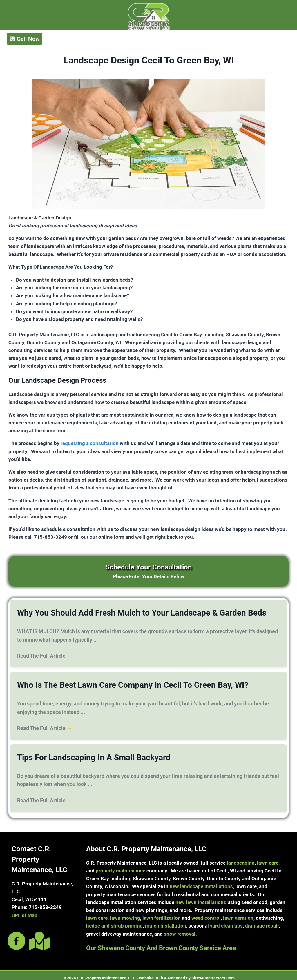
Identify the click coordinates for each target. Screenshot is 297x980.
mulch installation (166, 921)
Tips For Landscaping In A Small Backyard (83, 753)
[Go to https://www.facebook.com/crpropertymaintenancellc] (17, 936)
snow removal (180, 929)
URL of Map (25, 910)
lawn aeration (238, 913)
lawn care (268, 858)
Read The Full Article (45, 654)
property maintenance (121, 865)
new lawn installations (201, 897)
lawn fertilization (162, 913)
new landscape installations (201, 881)
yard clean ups (226, 921)
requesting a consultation (90, 443)
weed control (206, 913)
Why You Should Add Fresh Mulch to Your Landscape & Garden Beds (124, 612)
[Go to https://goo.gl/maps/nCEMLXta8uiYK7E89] (38, 936)
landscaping (241, 858)
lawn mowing (125, 913)
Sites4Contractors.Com (213, 973)
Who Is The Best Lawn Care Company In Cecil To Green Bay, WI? (117, 683)
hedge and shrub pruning (114, 921)
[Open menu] (275, 39)
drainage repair (262, 921)
